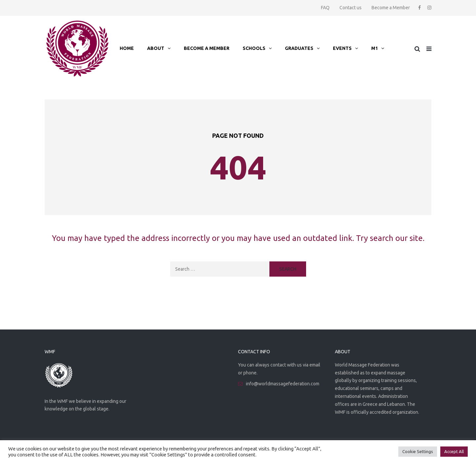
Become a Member (391, 8)
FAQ (325, 8)
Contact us (351, 8)
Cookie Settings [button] (418, 451)
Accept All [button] (454, 451)
